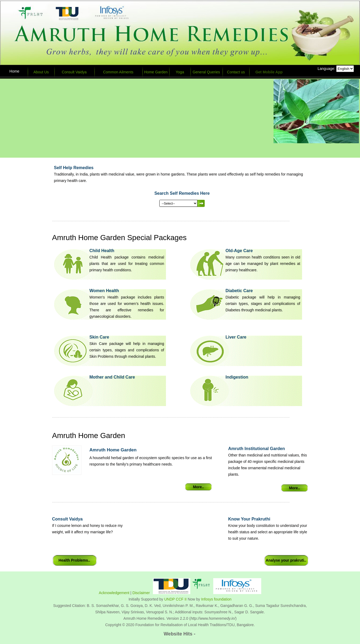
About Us (41, 72)
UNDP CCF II (176, 599)
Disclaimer (141, 593)
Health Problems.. (74, 560)
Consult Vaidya (74, 72)
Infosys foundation (216, 599)
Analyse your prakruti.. (286, 560)
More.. (198, 487)
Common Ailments (118, 72)
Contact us (236, 72)
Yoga (180, 72)
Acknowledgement (114, 593)
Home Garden (156, 72)
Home (14, 71)
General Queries (206, 72)
